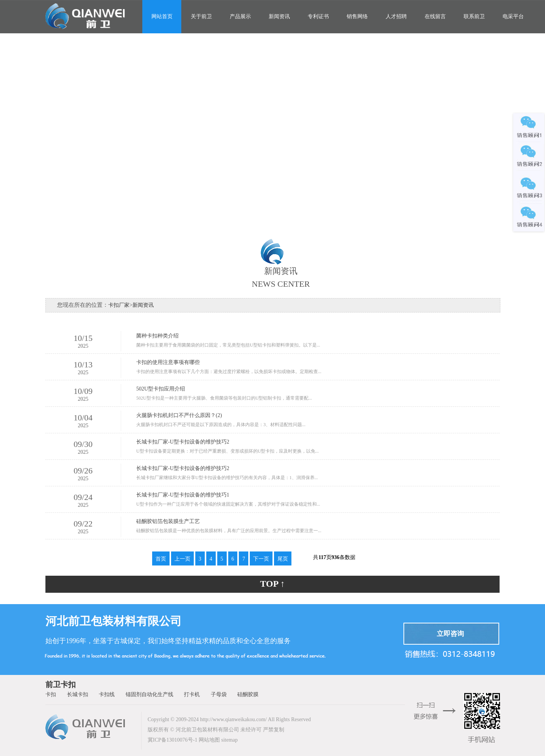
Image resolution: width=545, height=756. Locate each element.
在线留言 (435, 16)
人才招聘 (396, 16)
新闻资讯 (279, 16)
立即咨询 (450, 634)
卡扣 (51, 694)
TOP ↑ (272, 584)
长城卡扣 (78, 694)
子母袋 (219, 694)
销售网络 (357, 16)
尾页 (283, 559)
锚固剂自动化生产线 (149, 694)
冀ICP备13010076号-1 (172, 740)
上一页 (182, 559)
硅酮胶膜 (248, 694)
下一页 (261, 559)
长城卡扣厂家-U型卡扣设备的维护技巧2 (183, 442)
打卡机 (192, 694)
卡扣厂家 (119, 305)
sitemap (229, 740)
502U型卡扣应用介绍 (161, 389)
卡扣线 (107, 694)
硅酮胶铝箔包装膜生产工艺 (168, 521)
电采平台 (513, 16)
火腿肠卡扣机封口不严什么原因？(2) (179, 415)
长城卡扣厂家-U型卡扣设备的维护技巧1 (183, 495)
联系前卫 (474, 16)
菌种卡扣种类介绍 (157, 336)
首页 (161, 559)
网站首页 (162, 16)
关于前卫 (201, 16)
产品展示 (240, 16)
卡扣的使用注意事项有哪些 (168, 362)
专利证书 (318, 16)
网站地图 (209, 740)
